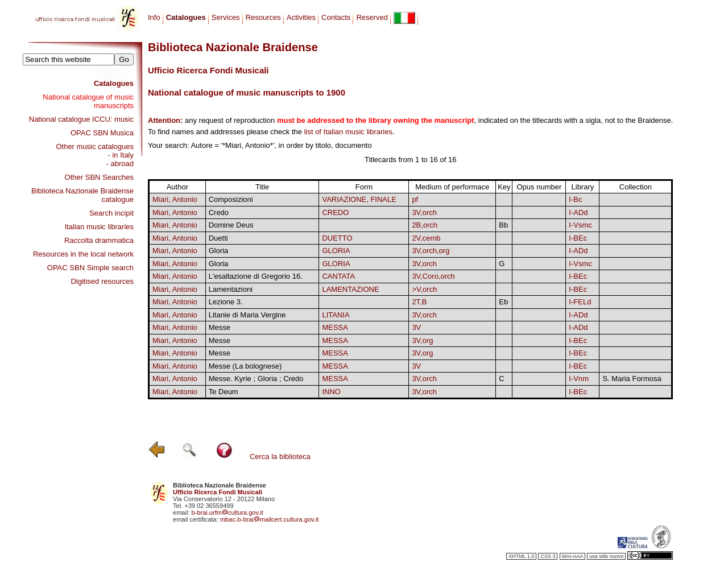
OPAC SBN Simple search (90, 268)
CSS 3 (548, 556)
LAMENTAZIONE (350, 289)
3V (416, 327)
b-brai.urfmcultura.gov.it (227, 513)
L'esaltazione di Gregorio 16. (256, 276)
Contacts (336, 17)
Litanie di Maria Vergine (247, 315)
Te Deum (224, 392)
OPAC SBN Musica (102, 133)
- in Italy (121, 155)
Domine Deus (231, 225)
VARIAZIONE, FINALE (359, 199)
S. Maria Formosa (632, 379)
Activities (301, 17)
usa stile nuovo (606, 556)
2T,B (419, 302)
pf (415, 199)
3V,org (422, 340)
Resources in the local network (83, 254)
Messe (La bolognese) (245, 366)
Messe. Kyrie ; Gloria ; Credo (256, 379)
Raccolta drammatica (99, 240)
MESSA (335, 327)
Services (226, 17)
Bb (503, 225)
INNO (331, 392)
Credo (219, 212)
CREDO (335, 212)
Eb (503, 302)
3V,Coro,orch (433, 276)
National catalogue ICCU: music (81, 119)
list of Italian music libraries (348, 132)
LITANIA (336, 315)
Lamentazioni (231, 289)
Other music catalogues (95, 146)
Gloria (219, 251)
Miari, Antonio (175, 199)
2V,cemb (426, 238)
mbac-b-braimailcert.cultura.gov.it (270, 519)
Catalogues (114, 83)
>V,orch (424, 289)
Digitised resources (102, 281)
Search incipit (111, 213)
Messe (220, 327)
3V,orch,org (431, 251)
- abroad (120, 164)
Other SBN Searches (99, 177)
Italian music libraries (99, 227)
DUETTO (337, 238)
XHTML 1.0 (521, 556)
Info (154, 17)
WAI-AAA (573, 556)
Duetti (218, 238)
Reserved (372, 17)
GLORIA (336, 251)
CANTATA (338, 276)
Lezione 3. (226, 302)
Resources (263, 17)
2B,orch (425, 225)
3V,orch (424, 212)
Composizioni (231, 199)
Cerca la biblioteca (280, 456)
